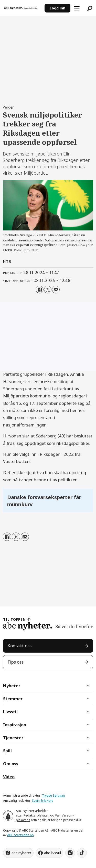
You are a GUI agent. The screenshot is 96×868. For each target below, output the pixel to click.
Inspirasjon (15, 725)
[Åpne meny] (77, 8)
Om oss (11, 764)
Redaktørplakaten (36, 815)
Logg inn (57, 8)
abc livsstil (52, 853)
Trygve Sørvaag (54, 795)
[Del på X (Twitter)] (48, 289)
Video (9, 777)
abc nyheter (21, 853)
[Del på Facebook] (40, 289)
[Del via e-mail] (56, 289)
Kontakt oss (19, 646)
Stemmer (13, 699)
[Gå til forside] (21, 8)
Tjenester (13, 738)
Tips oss (15, 662)
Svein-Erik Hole (43, 801)
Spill (7, 751)
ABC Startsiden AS (20, 835)
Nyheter (12, 686)
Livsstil (10, 712)
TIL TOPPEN (14, 619)
